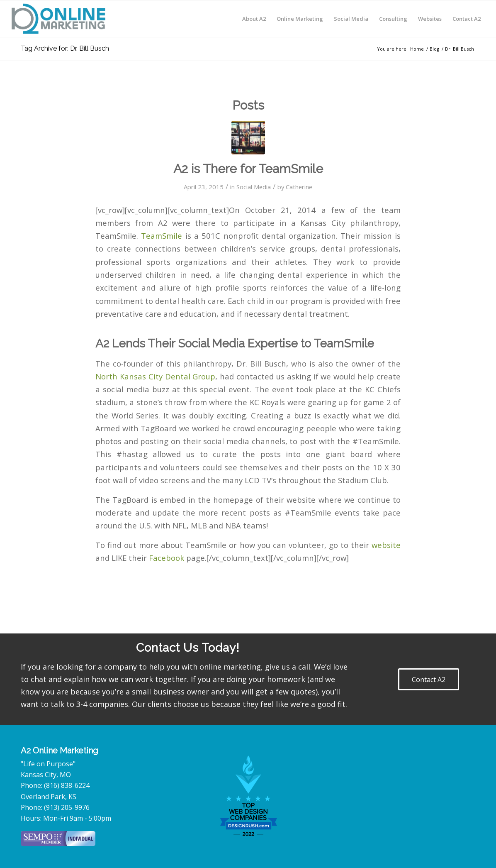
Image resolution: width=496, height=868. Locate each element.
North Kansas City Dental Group (155, 376)
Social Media (254, 187)
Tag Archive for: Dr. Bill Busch (65, 48)
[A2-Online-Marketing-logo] (58, 19)
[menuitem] (254, 19)
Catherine (299, 187)
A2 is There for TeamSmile (248, 169)
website (386, 545)
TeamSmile (163, 236)
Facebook (168, 558)
